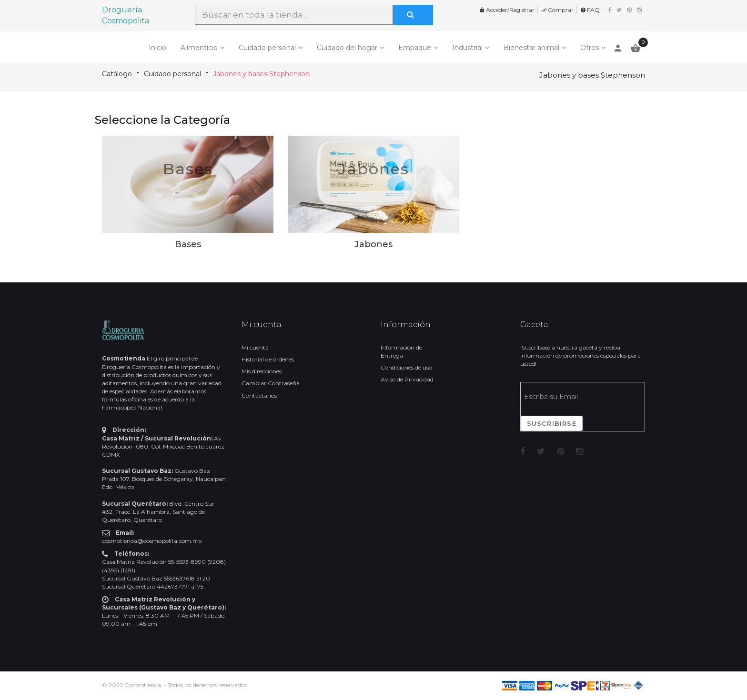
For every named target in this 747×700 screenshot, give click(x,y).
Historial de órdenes (268, 359)
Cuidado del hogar (347, 48)
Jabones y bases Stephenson (261, 74)
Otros (590, 48)
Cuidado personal (267, 48)
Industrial (467, 48)
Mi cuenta (255, 347)
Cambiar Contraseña (271, 383)
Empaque (415, 48)
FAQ (590, 10)
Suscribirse (552, 423)
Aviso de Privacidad (407, 379)
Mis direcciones (262, 371)
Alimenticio (199, 48)
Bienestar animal (531, 48)
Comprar (557, 10)
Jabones (374, 169)
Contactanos (259, 395)
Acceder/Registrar (507, 10)
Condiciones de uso (406, 367)
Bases (188, 169)
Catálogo (117, 74)
